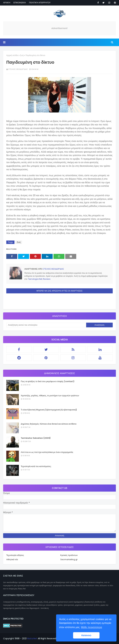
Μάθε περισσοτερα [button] (91, 627)
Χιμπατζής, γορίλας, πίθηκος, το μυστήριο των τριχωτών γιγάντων (50, 396)
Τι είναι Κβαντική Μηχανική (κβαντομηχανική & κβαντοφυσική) (49, 410)
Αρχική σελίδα (12, 55)
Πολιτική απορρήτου (40, 3)
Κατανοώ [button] (86, 635)
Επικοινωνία (20, 3)
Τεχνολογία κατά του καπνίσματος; (36, 466)
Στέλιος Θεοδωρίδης (18, 69)
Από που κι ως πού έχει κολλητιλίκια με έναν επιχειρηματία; (47, 452)
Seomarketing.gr (69, 559)
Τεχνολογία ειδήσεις (15, 555)
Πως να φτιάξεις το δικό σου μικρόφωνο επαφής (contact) (48, 381)
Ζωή (22, 55)
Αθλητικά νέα (12, 559)
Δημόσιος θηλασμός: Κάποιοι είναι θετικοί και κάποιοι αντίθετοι (49, 424)
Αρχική (7, 3)
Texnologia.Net (35, 279)
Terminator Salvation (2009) (36, 438)
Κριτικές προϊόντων (69, 555)
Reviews (47, 279)
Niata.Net (32, 638)
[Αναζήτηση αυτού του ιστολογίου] (46, 325)
